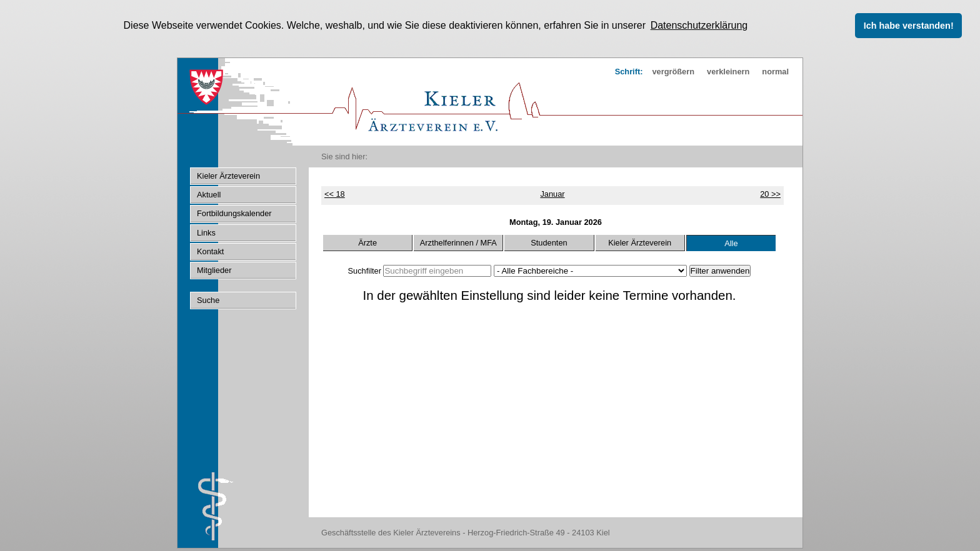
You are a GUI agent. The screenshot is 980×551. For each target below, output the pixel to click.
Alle (731, 243)
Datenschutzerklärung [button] (699, 25)
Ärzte (367, 242)
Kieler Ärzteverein (640, 242)
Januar (552, 193)
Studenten (549, 242)
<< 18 (335, 193)
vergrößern (673, 71)
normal (775, 71)
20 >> (770, 193)
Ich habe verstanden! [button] (909, 26)
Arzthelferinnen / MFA (458, 242)
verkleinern (728, 71)
